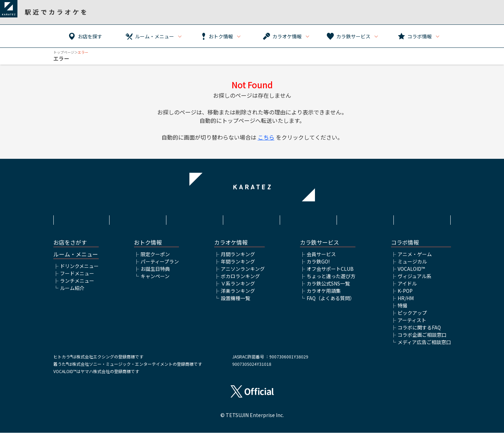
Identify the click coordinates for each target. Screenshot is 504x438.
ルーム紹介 (72, 293)
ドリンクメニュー (79, 271)
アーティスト (412, 325)
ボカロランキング (240, 281)
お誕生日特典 (155, 274)
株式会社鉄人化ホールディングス (309, 222)
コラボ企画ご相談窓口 (422, 340)
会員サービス (321, 259)
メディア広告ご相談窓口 (424, 347)
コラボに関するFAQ (419, 333)
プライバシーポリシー (252, 219)
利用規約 (138, 219)
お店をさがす (70, 248)
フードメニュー (77, 279)
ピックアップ (412, 318)
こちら (266, 137)
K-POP (405, 296)
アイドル (407, 289)
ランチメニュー (77, 286)
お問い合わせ (423, 219)
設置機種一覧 (235, 303)
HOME (81, 219)
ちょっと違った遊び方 (331, 281)
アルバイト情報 (366, 219)
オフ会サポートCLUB (330, 274)
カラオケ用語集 (324, 296)
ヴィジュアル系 (415, 281)
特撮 (403, 311)
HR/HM (406, 303)
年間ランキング (238, 267)
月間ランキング (238, 259)
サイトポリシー (195, 219)
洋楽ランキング (238, 296)
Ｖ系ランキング (238, 289)
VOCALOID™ (411, 274)
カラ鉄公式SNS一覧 (328, 289)
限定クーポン (155, 259)
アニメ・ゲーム (415, 259)
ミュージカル (412, 267)
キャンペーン (155, 281)
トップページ (64, 52)
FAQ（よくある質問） (331, 303)
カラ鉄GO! (318, 267)
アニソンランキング (243, 274)
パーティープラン (160, 267)
